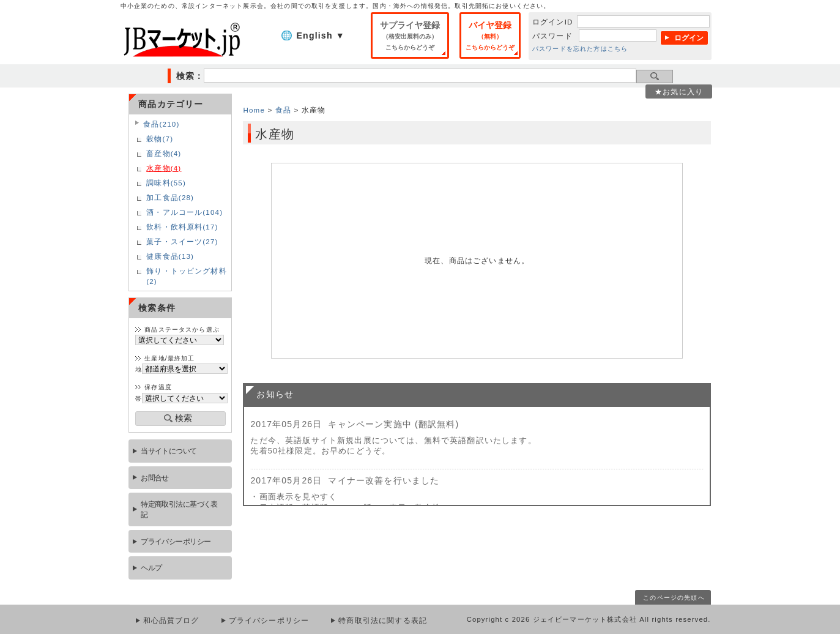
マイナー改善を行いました (384, 480)
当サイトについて (169, 451)
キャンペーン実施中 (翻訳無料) (393, 424)
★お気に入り (679, 91)
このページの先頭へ (674, 598)
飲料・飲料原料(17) (182, 227)
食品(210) (161, 124)
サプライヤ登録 (410, 35)
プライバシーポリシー (176, 541)
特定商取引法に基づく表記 (179, 509)
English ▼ (321, 35)
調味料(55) (166, 183)
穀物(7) (160, 139)
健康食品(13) (170, 256)
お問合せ (155, 478)
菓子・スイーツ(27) (182, 241)
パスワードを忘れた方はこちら (580, 49)
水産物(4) (164, 168)
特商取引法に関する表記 (383, 621)
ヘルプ (151, 568)
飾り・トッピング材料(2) (187, 276)
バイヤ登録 (490, 35)
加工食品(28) (170, 197)
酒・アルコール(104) (184, 212)
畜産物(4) (164, 153)
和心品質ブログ (171, 621)
